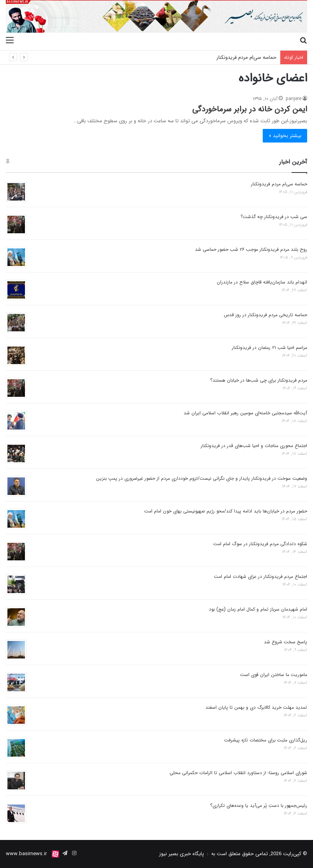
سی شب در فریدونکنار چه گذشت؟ (274, 217)
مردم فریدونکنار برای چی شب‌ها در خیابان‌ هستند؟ (259, 380)
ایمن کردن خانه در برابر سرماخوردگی (250, 109)
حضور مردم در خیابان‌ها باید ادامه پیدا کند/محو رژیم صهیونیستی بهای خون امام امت (226, 511)
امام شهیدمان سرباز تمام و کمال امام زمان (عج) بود (258, 609)
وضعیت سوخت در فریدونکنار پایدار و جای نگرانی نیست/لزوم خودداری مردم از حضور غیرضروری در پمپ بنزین (202, 478)
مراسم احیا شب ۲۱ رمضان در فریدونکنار (270, 348)
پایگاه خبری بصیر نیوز (181, 854)
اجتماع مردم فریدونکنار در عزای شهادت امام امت (261, 577)
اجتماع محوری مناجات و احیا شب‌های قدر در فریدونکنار (254, 446)
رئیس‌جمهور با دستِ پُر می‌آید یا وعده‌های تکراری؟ (259, 805)
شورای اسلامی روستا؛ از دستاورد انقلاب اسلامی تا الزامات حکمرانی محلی (238, 773)
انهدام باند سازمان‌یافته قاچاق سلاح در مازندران (262, 282)
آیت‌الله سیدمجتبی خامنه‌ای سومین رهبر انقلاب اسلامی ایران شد (245, 413)
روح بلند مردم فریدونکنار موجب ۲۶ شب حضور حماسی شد (251, 249)
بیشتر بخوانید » (285, 136)
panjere (294, 99)
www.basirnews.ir (26, 854)
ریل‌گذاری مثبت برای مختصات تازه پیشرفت (266, 740)
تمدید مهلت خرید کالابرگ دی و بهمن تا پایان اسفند (256, 707)
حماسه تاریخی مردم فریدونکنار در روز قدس (265, 315)
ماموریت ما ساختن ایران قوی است (274, 675)
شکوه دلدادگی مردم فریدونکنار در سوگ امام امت (260, 544)
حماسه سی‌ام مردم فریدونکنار (246, 57)
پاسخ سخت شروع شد (286, 642)
